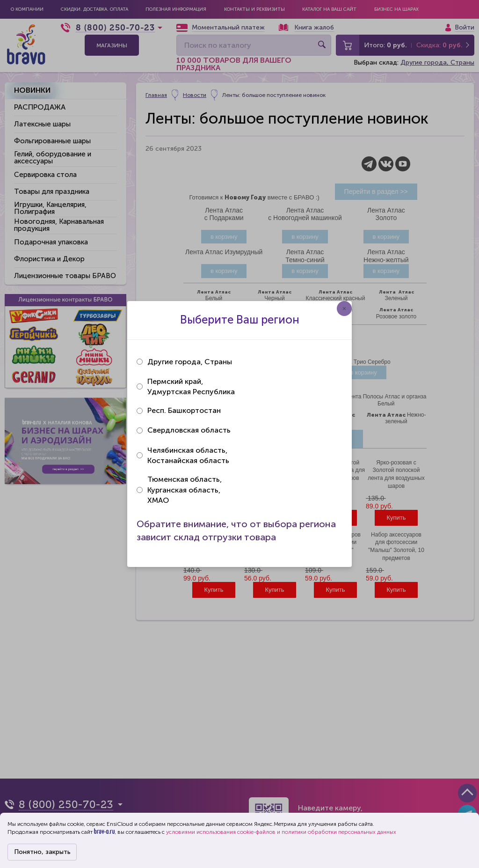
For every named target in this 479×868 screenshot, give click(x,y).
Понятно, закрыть (42, 852)
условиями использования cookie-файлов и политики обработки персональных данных (281, 832)
